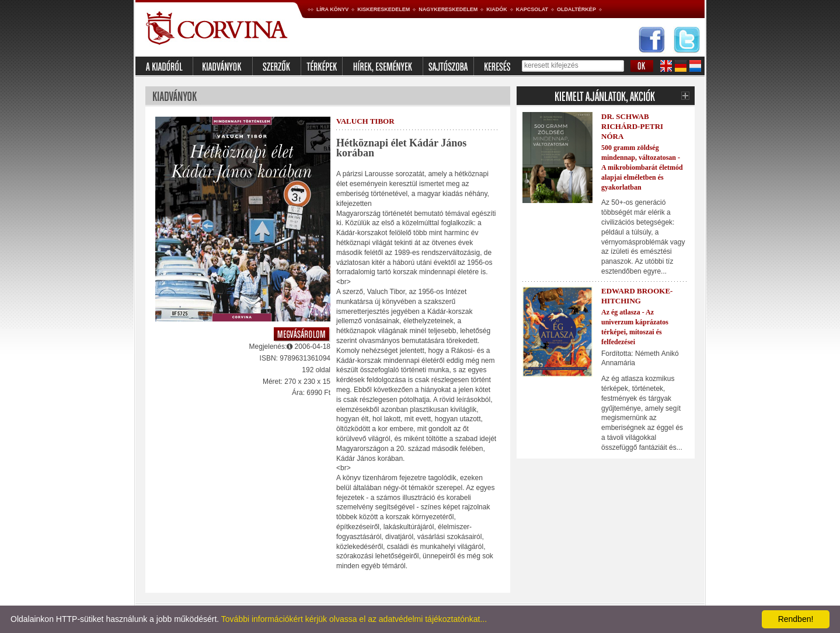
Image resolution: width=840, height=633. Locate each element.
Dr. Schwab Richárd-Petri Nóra (632, 126)
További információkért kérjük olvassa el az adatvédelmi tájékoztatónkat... (354, 619)
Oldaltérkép (576, 9)
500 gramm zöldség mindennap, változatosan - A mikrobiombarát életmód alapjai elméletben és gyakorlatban (642, 167)
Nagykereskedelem (448, 9)
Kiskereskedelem (384, 9)
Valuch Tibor (365, 121)
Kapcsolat (532, 9)
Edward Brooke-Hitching (637, 296)
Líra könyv (332, 9)
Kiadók (497, 9)
